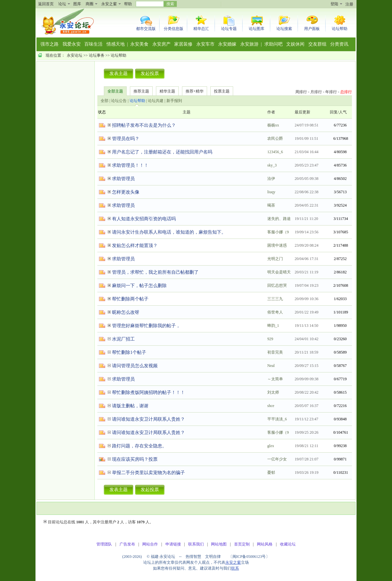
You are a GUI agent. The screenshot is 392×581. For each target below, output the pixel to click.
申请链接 (173, 544)
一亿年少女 (277, 459)
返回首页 (46, 4)
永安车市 (205, 44)
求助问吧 (273, 44)
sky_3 (272, 165)
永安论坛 (75, 55)
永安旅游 (249, 44)
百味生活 (93, 44)
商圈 (90, 4)
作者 (271, 112)
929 (270, 339)
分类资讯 (339, 44)
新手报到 (174, 101)
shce (271, 406)
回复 (334, 112)
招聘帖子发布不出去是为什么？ (144, 125)
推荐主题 (141, 91)
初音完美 (275, 352)
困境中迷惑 (277, 245)
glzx (271, 446)
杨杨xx (273, 125)
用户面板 (312, 29)
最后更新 (302, 112)
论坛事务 (97, 55)
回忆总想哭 (277, 285)
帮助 (128, 4)
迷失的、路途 (279, 219)
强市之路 (49, 44)
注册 (349, 4)
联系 (235, 568)
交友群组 (317, 44)
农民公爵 (275, 138)
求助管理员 (123, 179)
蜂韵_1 (273, 326)
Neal (271, 366)
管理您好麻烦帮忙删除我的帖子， (146, 326)
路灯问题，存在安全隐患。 (139, 446)
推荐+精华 (195, 91)
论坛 (62, 4)
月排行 (316, 92)
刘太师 (273, 392)
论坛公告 (119, 101)
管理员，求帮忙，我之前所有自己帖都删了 (155, 272)
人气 (343, 112)
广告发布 (127, 544)
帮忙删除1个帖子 (129, 352)
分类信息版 (174, 29)
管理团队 (104, 544)
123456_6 (275, 152)
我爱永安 (72, 44)
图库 (77, 4)
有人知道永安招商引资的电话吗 (144, 219)
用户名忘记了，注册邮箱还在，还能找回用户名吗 (162, 152)
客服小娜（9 (278, 232)
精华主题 (167, 91)
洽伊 (271, 179)
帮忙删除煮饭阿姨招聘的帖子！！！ (148, 392)
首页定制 (242, 544)
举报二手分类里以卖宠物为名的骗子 (148, 473)
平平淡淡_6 (277, 419)
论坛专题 (229, 29)
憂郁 (271, 472)
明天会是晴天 (279, 272)
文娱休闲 (295, 44)
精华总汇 (201, 29)
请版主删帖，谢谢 (130, 406)
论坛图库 (257, 29)
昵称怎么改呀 (126, 312)
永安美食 (139, 44)
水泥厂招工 (123, 339)
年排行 (331, 92)
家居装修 (183, 44)
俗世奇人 (275, 312)
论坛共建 (156, 101)
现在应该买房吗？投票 (135, 459)
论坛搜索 (284, 29)
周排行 (301, 92)
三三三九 (275, 299)
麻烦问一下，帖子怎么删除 (139, 286)
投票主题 (222, 91)
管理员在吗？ (126, 139)
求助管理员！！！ (130, 165)
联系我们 (196, 544)
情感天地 (116, 44)
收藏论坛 (288, 544)
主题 (187, 112)
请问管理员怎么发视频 (135, 366)
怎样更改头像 (126, 192)
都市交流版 (146, 29)
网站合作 (150, 544)
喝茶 (271, 205)
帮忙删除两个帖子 (130, 299)
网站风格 (265, 544)
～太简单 (275, 379)
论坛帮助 (340, 29)
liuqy (271, 192)
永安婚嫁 (227, 44)
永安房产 (161, 44)
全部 (105, 101)
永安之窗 (109, 4)
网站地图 (219, 544)
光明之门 (275, 259)
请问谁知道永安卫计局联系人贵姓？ (148, 419)
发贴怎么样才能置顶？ (135, 246)
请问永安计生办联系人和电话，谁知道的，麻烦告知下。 (169, 232)
